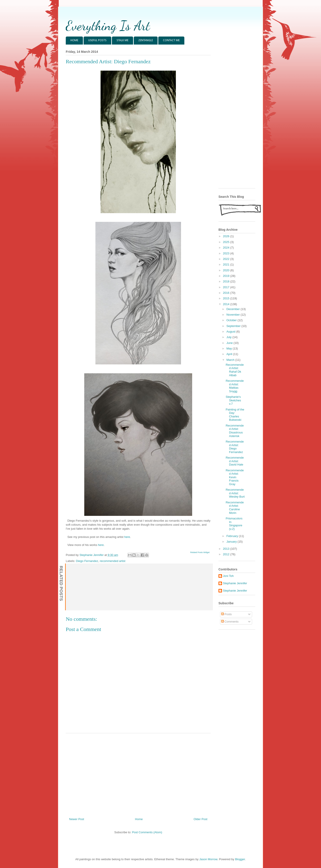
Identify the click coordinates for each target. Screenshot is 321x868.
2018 (227, 281)
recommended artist (113, 561)
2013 (227, 549)
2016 (227, 293)
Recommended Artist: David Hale (235, 461)
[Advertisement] (138, 774)
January (232, 542)
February (233, 536)
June (230, 343)
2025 (227, 242)
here (127, 537)
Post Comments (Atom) (147, 832)
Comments (230, 622)
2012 (227, 554)
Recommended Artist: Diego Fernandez (235, 447)
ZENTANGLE (146, 40)
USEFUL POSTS (97, 40)
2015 (227, 298)
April (230, 354)
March (231, 360)
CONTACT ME (171, 40)
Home (139, 819)
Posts (226, 614)
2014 (227, 304)
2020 (227, 270)
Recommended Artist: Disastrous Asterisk (235, 431)
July (229, 337)
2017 (227, 287)
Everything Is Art (108, 26)
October (232, 320)
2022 (227, 259)
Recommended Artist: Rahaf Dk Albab (235, 370)
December (234, 309)
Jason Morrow (208, 859)
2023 (227, 253)
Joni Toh (228, 576)
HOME (74, 40)
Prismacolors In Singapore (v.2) (234, 524)
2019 (227, 276)
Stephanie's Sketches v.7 (233, 400)
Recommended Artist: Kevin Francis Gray (235, 477)
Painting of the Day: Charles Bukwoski (235, 415)
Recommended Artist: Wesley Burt (235, 493)
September (234, 326)
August (231, 332)
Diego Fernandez (87, 561)
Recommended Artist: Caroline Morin (235, 508)
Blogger (240, 859)
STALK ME (122, 40)
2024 (227, 248)
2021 (227, 264)
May (230, 348)
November (234, 315)
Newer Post (77, 819)
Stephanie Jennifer (235, 583)
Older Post (201, 819)
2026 (227, 236)
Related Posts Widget (200, 552)
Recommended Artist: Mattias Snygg (235, 386)
